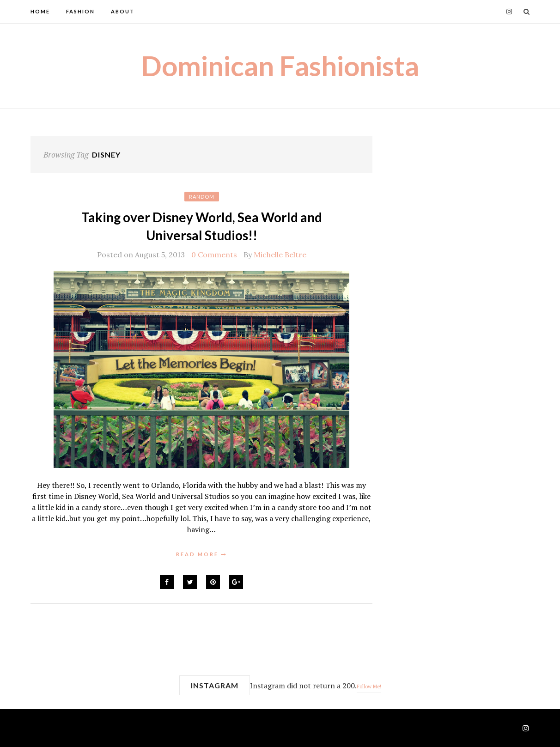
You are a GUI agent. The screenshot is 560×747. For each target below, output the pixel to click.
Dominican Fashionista (280, 66)
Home (40, 11)
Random (202, 197)
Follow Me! (369, 686)
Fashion (80, 11)
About (123, 11)
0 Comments (214, 255)
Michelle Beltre (280, 255)
